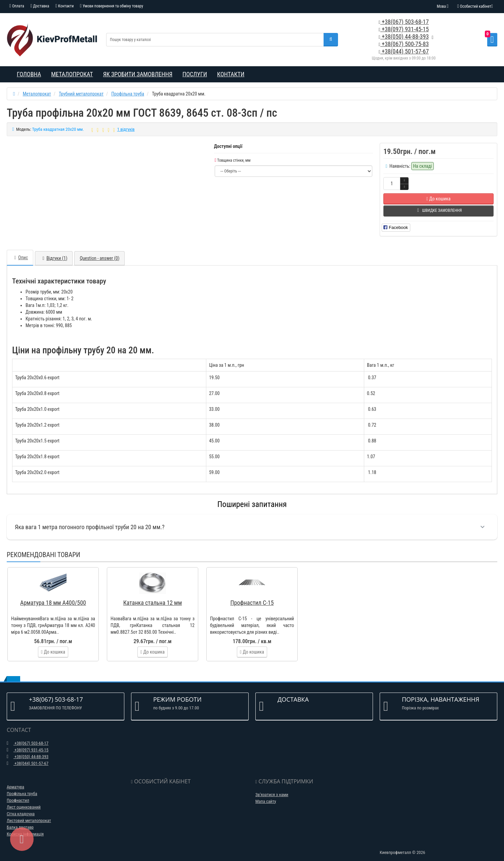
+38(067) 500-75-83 (404, 44)
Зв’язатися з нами (272, 788)
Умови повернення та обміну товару (112, 6)
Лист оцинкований (24, 800)
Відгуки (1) (54, 251)
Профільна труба (22, 787)
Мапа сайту (266, 795)
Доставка (40, 6)
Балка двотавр (20, 820)
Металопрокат (72, 74)
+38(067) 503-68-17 (404, 22)
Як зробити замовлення (138, 74)
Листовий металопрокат (29, 814)
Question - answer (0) (99, 251)
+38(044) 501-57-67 (404, 51)
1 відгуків (126, 129)
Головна (29, 74)
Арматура (15, 780)
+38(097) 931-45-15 (404, 29)
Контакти (65, 6)
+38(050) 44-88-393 (404, 36)
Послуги (195, 74)
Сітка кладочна (21, 807)
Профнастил (18, 794)
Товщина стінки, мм (233, 160)
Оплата (17, 6)
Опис (20, 251)
